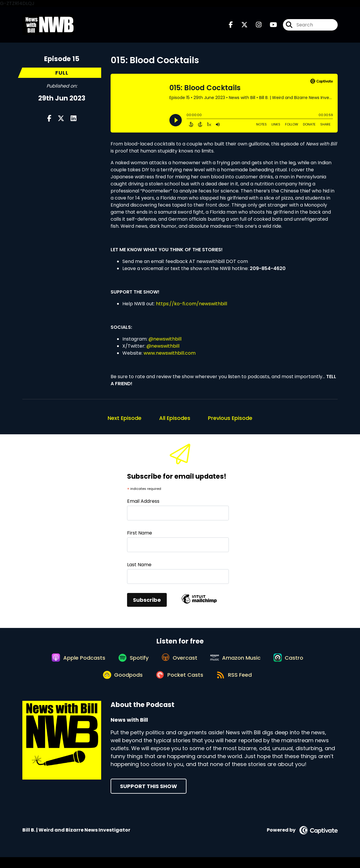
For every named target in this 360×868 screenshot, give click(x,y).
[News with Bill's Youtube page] (270, 26)
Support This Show (149, 797)
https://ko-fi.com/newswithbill (191, 306)
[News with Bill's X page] (241, 26)
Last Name (139, 567)
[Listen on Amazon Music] (238, 664)
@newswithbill (165, 342)
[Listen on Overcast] (179, 664)
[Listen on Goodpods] (120, 685)
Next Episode (125, 421)
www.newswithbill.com (170, 356)
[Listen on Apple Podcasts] (73, 664)
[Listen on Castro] (294, 664)
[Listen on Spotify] (131, 664)
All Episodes (175, 421)
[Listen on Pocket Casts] (179, 685)
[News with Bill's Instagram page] (255, 26)
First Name (140, 536)
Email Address (143, 504)
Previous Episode (230, 421)
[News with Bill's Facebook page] (231, 26)
